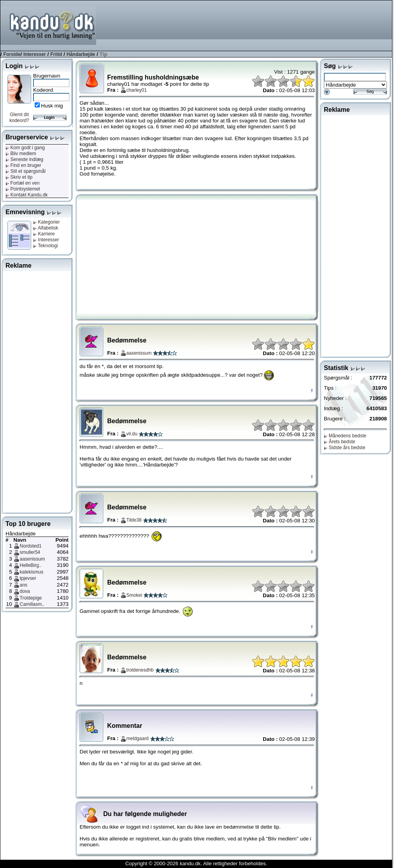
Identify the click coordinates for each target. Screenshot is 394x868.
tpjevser (28, 578)
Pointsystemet (23, 189)
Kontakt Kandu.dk (27, 195)
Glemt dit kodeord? (19, 118)
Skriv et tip (19, 177)
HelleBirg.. (31, 565)
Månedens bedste (345, 436)
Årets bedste (340, 442)
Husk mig (52, 106)
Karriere (44, 234)
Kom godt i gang (25, 148)
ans (23, 585)
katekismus (32, 572)
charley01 (137, 90)
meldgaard (138, 738)
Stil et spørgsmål (26, 171)
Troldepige (31, 598)
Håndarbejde (81, 54)
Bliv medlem (21, 154)
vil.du (132, 434)
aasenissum (32, 559)
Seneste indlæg (24, 159)
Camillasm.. (32, 604)
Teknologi (46, 246)
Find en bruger (23, 165)
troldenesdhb (140, 670)
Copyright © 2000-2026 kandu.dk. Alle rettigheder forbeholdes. (196, 863)
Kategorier (46, 222)
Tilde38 (134, 520)
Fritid (56, 54)
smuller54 (30, 552)
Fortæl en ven (22, 183)
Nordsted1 (31, 546)
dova (25, 591)
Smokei (134, 595)
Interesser (34, 54)
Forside (12, 54)
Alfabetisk (46, 228)
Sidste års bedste (345, 448)
